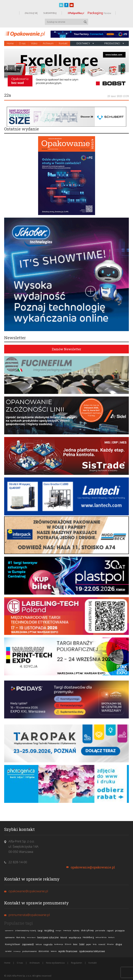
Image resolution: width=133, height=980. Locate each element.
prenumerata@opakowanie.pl (29, 915)
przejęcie (120, 931)
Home (10, 43)
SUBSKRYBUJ (50, 13)
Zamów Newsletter (66, 349)
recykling (49, 930)
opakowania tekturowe (92, 951)
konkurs (111, 937)
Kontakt (63, 43)
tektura (39, 944)
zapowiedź (28, 944)
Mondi (64, 937)
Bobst (75, 944)
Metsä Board (31, 937)
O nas (22, 43)
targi (40, 931)
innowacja (17, 951)
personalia (100, 930)
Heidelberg (88, 937)
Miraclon (110, 944)
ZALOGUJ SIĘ (31, 13)
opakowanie (10, 937)
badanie (54, 951)
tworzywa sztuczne (48, 937)
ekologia (58, 930)
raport (110, 931)
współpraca (75, 937)
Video (34, 43)
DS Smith (68, 944)
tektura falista (101, 937)
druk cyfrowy (87, 930)
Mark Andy (21, 937)
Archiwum (48, 43)
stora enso (44, 951)
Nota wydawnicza (55, 963)
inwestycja (67, 930)
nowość (102, 944)
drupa (119, 944)
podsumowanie (30, 951)
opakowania (9, 930)
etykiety (76, 931)
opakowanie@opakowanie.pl (93, 867)
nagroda (48, 944)
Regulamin (77, 963)
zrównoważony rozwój (26, 930)
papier (89, 944)
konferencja (59, 944)
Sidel (82, 944)
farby (95, 944)
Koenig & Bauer (13, 944)
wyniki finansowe (68, 951)
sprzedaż (8, 951)
